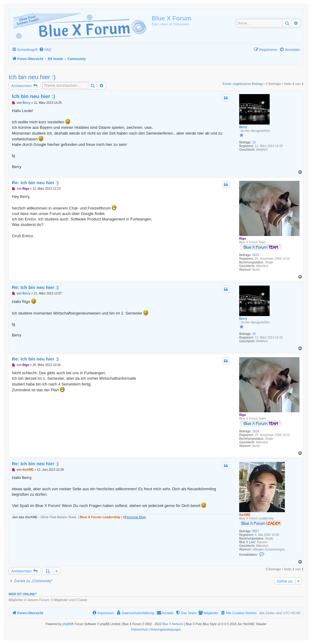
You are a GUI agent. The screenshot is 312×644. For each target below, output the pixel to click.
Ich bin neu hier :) (32, 77)
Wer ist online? (23, 594)
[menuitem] (45, 50)
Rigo (243, 239)
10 (254, 142)
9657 (256, 531)
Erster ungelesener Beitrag (243, 84)
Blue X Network (173, 624)
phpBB (67, 624)
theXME (245, 515)
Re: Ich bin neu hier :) (35, 183)
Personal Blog (135, 517)
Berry (243, 127)
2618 (256, 255)
